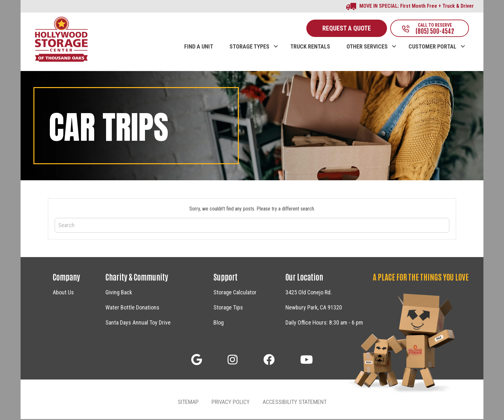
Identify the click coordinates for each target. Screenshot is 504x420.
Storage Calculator (235, 293)
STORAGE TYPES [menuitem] (249, 47)
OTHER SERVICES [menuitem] (367, 47)
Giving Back (119, 293)
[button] (276, 40)
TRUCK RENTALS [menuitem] (310, 47)
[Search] (252, 226)
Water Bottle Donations (132, 308)
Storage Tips (228, 308)
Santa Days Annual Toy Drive (138, 323)
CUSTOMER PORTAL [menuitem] (432, 47)
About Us (63, 293)
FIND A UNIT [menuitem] (199, 47)
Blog (219, 323)
